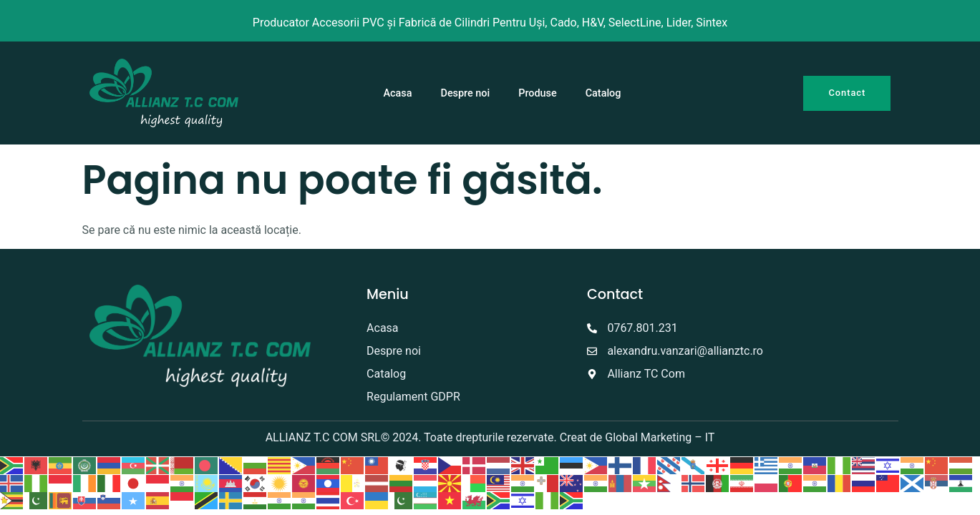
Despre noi (466, 93)
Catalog (603, 93)
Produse (537, 93)
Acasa (398, 93)
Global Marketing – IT (660, 437)
